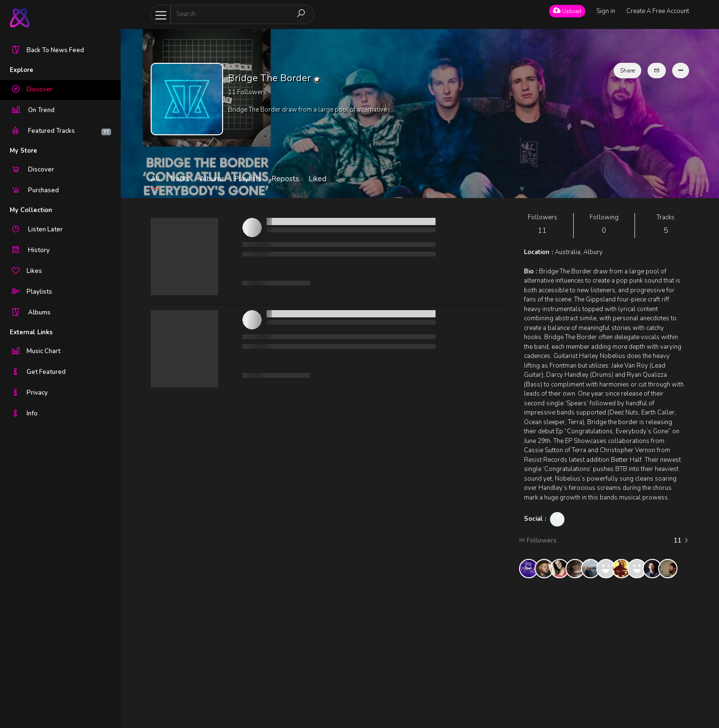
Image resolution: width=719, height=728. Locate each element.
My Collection (31, 210)
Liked (317, 179)
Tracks (180, 179)
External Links (31, 332)
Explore (21, 70)
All (155, 179)
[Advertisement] (604, 653)
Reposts (285, 179)
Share (627, 71)
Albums (212, 179)
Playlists (248, 179)
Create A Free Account (658, 11)
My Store (23, 151)
